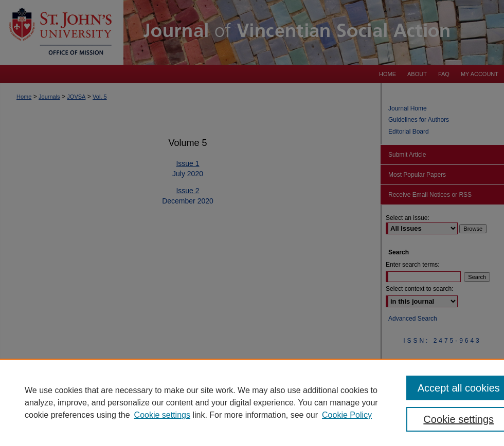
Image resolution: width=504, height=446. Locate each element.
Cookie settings (162, 415)
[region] (252, 402)
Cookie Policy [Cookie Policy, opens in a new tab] (347, 415)
